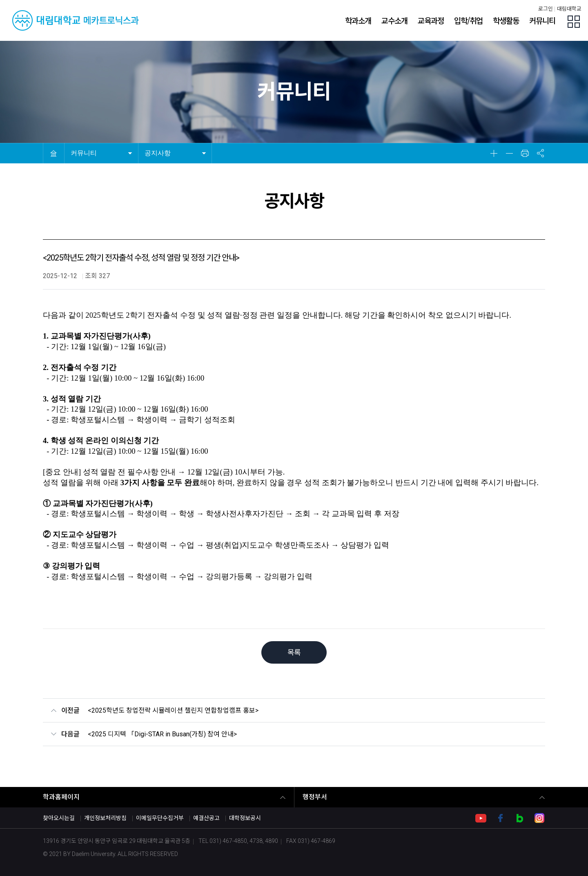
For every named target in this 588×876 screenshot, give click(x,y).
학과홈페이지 (61, 797)
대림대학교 (569, 9)
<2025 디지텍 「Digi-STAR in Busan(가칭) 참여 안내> (162, 734)
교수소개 (394, 20)
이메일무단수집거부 (160, 818)
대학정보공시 (245, 818)
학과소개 (358, 20)
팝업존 (574, 22)
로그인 (546, 9)
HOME (53, 153)
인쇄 (525, 153)
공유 (540, 153)
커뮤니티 (84, 153)
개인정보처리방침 (105, 818)
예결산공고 (206, 818)
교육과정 (431, 20)
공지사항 (158, 153)
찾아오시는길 (59, 818)
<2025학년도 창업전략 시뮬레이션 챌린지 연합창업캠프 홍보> (173, 710)
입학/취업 (468, 20)
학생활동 (506, 20)
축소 (509, 153)
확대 (494, 153)
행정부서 (315, 797)
